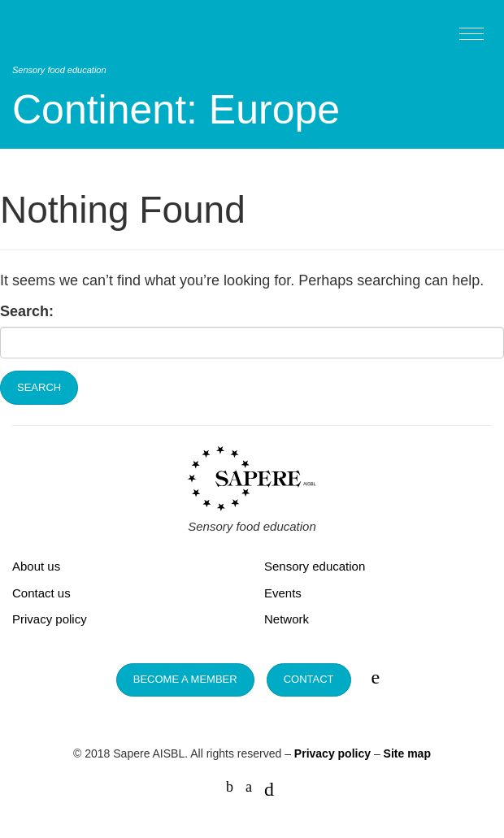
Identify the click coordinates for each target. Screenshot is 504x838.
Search (39, 387)
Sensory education (315, 566)
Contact (309, 679)
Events (283, 593)
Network (287, 619)
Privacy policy (50, 619)
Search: (27, 311)
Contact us (41, 593)
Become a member (185, 679)
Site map (407, 753)
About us (36, 566)
